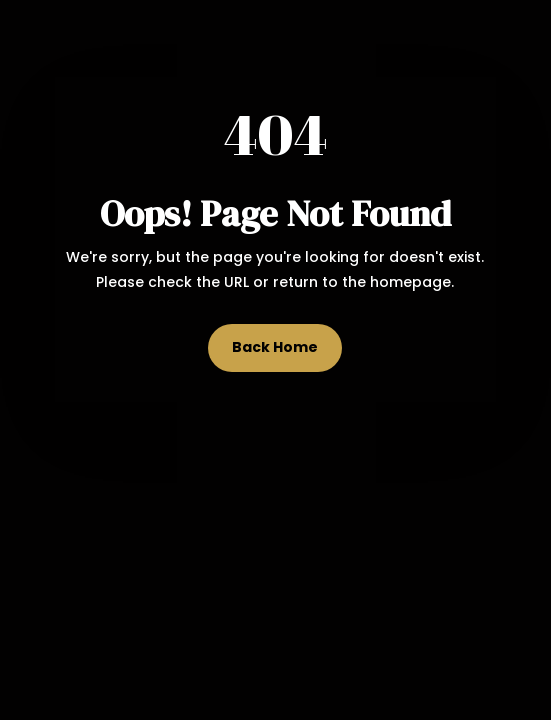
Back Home (275, 347)
